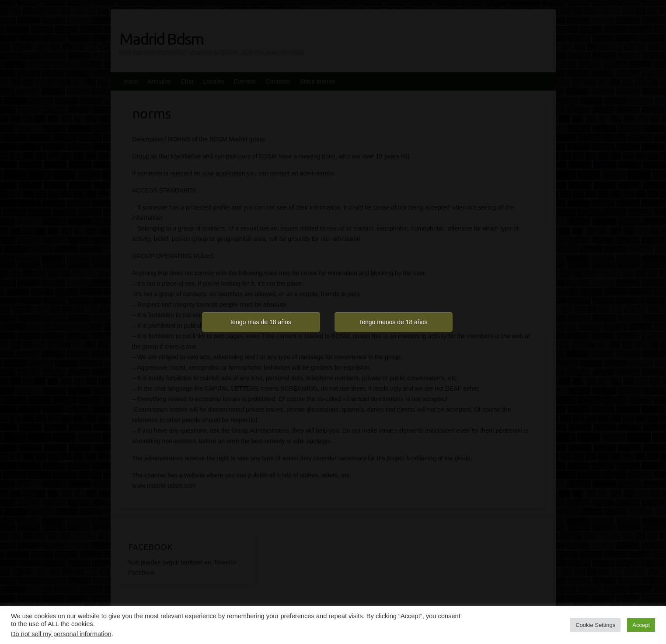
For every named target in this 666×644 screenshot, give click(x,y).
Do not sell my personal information (61, 634)
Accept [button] (641, 625)
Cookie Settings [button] (595, 625)
